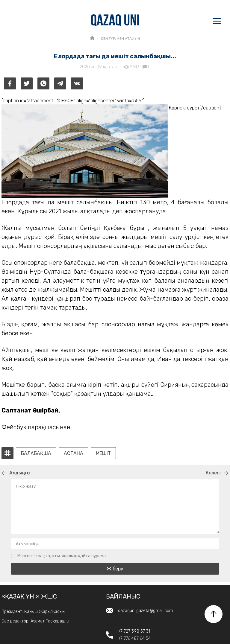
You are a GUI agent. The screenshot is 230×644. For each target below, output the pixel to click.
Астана (74, 453)
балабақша (36, 453)
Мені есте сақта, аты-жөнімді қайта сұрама (62, 556)
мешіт (103, 453)
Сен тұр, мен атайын (120, 39)
